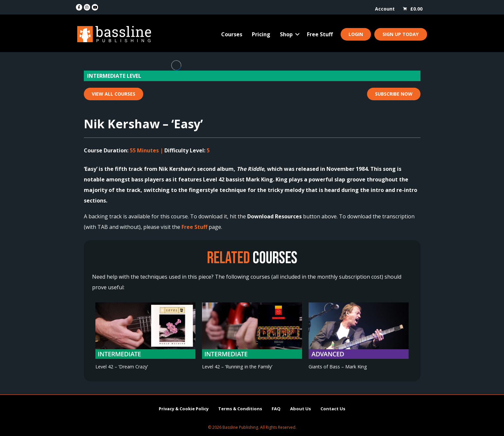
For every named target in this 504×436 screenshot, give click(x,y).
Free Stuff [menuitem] (320, 34)
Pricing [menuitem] (261, 34)
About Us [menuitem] (301, 409)
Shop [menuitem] (286, 34)
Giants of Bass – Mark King (338, 367)
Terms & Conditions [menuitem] (240, 409)
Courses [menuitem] (232, 34)
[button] (297, 34)
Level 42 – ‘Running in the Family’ (237, 367)
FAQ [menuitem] (276, 409)
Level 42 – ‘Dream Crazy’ (122, 367)
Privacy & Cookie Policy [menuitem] (184, 409)
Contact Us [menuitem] (333, 409)
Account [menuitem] (385, 9)
